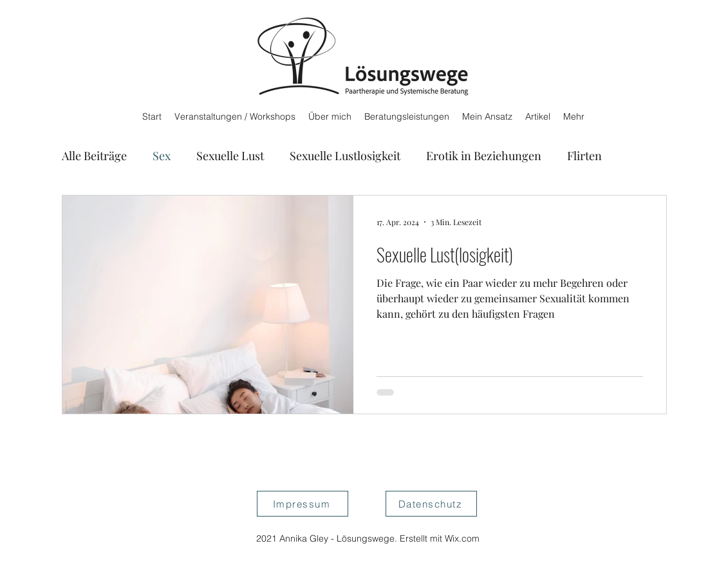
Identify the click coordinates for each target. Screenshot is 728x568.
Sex (162, 156)
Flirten (584, 156)
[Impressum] (303, 504)
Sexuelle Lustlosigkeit (345, 156)
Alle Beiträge (94, 156)
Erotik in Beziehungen (484, 156)
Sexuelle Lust (230, 156)
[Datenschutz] (431, 504)
